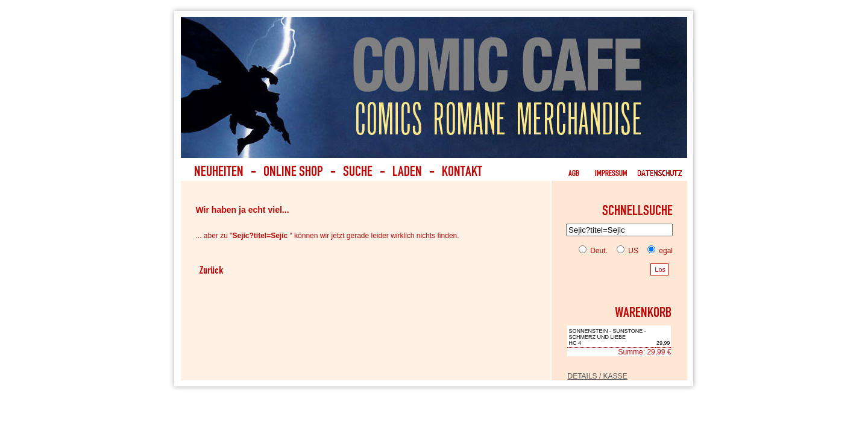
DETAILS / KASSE (597, 376)
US (625, 251)
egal (658, 251)
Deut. (593, 251)
